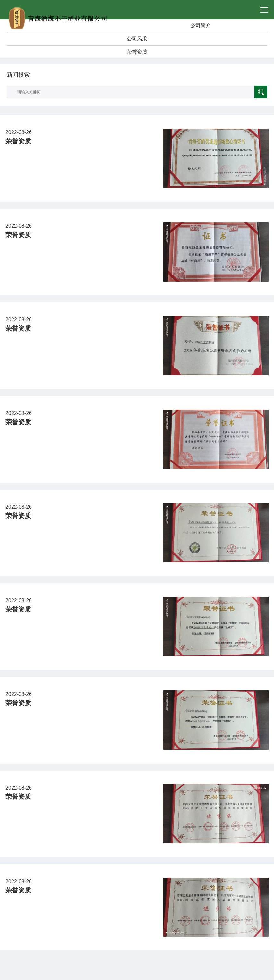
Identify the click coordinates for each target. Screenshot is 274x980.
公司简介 (201, 25)
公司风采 (137, 39)
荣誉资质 (137, 52)
